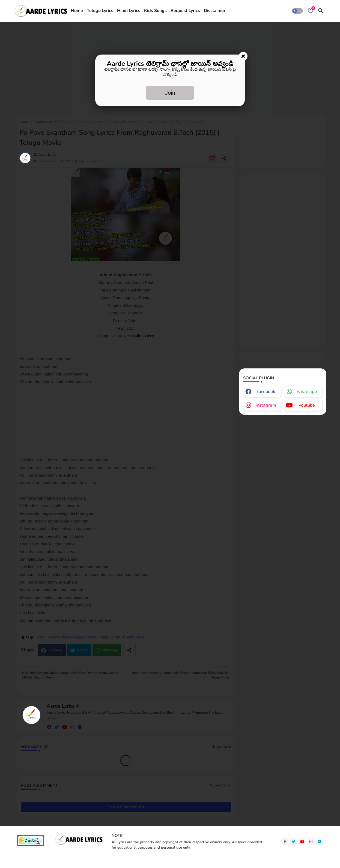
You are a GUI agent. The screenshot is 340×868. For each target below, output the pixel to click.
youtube (307, 405)
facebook (266, 392)
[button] (297, 11)
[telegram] (320, 842)
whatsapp (307, 392)
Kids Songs (155, 11)
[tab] (77, 11)
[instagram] (311, 842)
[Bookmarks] (311, 11)
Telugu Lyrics (100, 11)
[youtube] (302, 842)
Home (77, 11)
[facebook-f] (285, 842)
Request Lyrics (185, 11)
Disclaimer (215, 11)
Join (170, 93)
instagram (266, 405)
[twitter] (293, 842)
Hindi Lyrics (129, 11)
